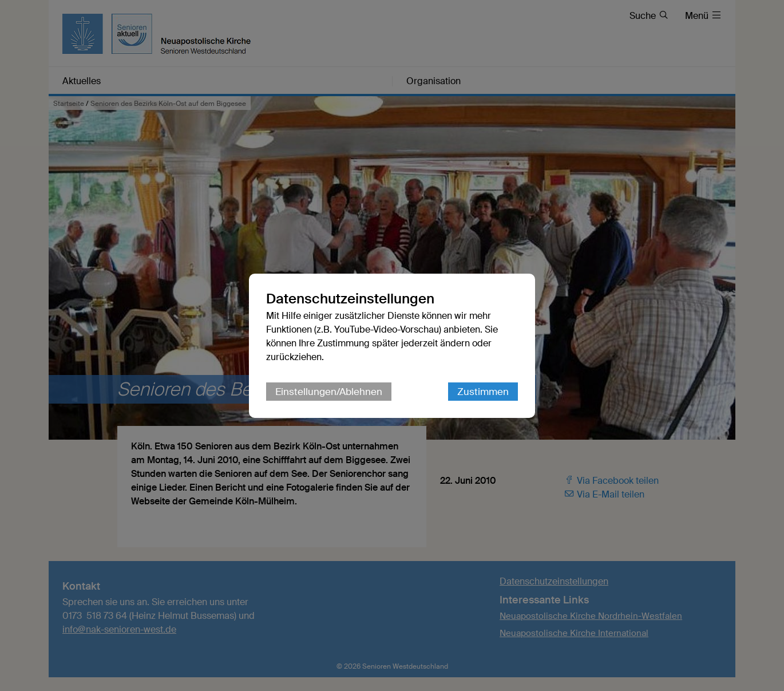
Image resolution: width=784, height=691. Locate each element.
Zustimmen (483, 392)
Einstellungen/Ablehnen (329, 392)
